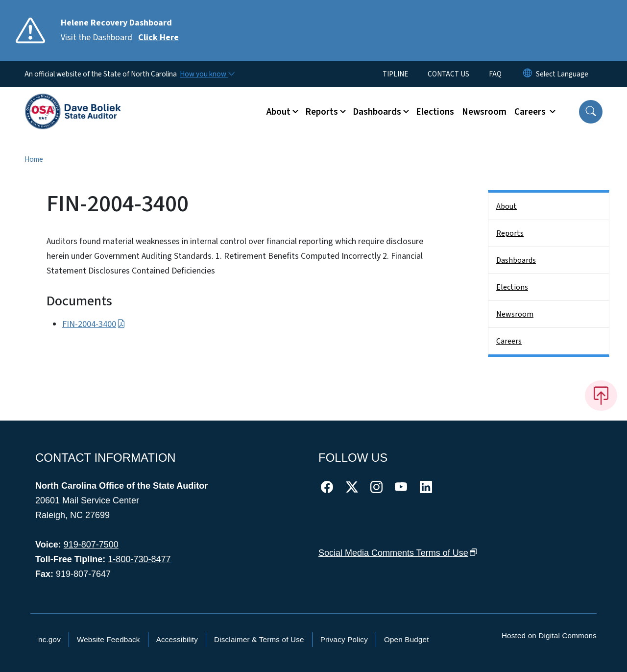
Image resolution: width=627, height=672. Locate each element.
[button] (591, 112)
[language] (562, 74)
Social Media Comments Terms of (398, 553)
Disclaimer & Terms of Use (259, 639)
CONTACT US (448, 74)
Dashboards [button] (377, 112)
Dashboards (516, 260)
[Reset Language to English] (528, 74)
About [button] (278, 112)
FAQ (495, 74)
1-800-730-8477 (139, 559)
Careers (509, 341)
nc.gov (49, 639)
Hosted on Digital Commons (549, 635)
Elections (435, 112)
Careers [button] (531, 112)
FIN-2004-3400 (94, 324)
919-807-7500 (91, 545)
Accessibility (177, 639)
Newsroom (484, 112)
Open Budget (407, 639)
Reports (510, 233)
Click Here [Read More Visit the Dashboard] (158, 37)
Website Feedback (109, 639)
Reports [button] (322, 112)
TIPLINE (395, 74)
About (506, 206)
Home (34, 159)
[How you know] (207, 74)
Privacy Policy (344, 639)
